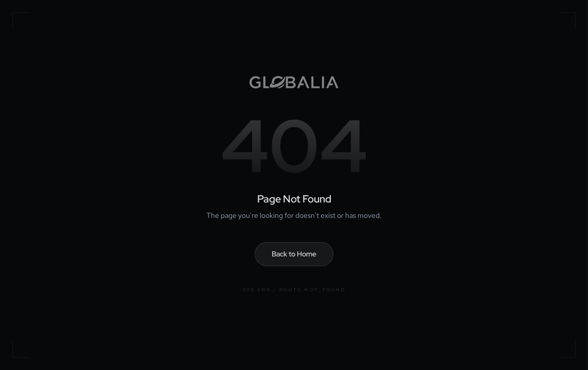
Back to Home (294, 254)
